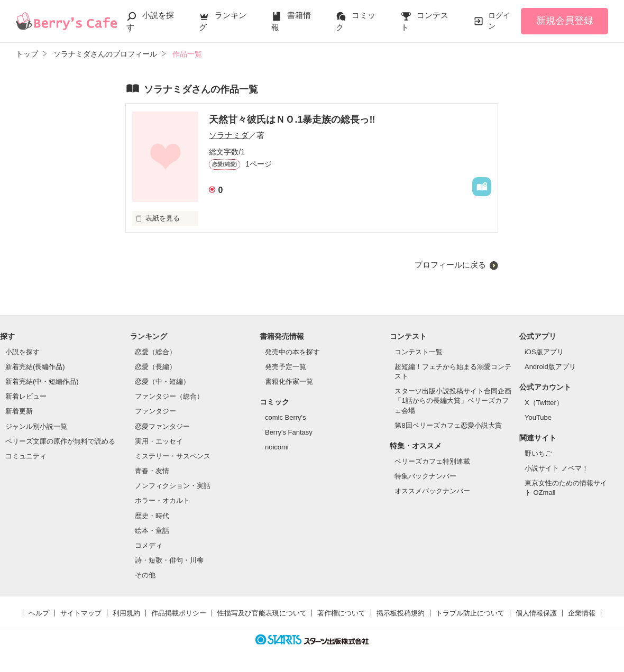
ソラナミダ (229, 135)
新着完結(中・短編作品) (42, 381)
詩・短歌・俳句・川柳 (169, 560)
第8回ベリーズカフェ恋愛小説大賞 (448, 425)
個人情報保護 (536, 613)
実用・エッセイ (159, 441)
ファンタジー (155, 411)
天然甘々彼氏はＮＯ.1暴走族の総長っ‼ (292, 119)
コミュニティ (26, 456)
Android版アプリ (550, 367)
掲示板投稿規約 (401, 613)
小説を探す (22, 352)
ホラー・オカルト (162, 500)
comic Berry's (286, 417)
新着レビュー (26, 396)
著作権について (341, 613)
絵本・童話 (152, 531)
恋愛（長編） (155, 367)
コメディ (149, 545)
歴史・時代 (152, 516)
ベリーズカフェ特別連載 (432, 461)
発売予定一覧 (286, 367)
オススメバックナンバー (432, 491)
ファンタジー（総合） (169, 396)
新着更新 (19, 411)
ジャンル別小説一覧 (36, 426)
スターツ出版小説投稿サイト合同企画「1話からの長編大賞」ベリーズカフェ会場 (453, 401)
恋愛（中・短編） (162, 381)
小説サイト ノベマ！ (557, 468)
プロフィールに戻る (450, 265)
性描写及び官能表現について (262, 613)
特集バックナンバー (425, 476)
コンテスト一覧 (419, 352)
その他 (145, 575)
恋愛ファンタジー (162, 426)
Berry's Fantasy (289, 432)
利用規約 (126, 613)
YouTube (538, 417)
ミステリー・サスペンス (173, 456)
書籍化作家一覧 (289, 381)
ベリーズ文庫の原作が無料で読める (60, 441)
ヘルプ (39, 613)
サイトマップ (81, 613)
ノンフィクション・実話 (173, 486)
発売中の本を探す (292, 352)
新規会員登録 (565, 21)
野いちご (538, 453)
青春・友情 (152, 471)
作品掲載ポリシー (179, 613)
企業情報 (582, 613)
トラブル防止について (470, 613)
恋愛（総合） (155, 352)
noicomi (277, 447)
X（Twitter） (544, 403)
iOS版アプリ (544, 352)
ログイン (499, 21)
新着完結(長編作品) (35, 367)
